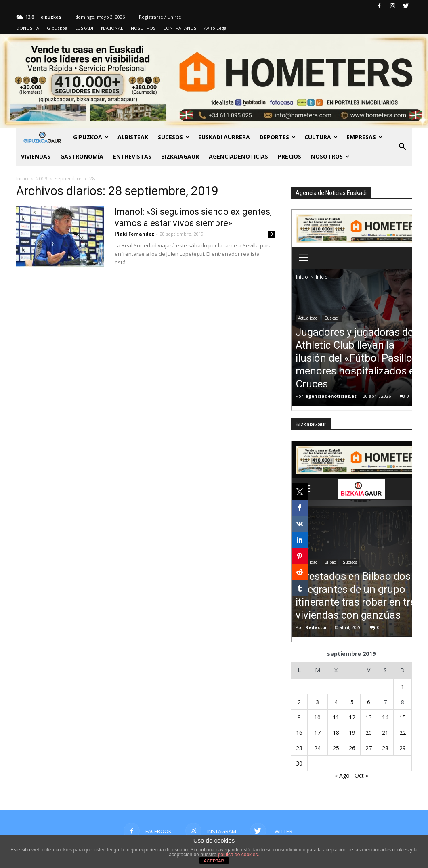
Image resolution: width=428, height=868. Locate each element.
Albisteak (133, 137)
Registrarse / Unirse (160, 17)
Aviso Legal (216, 28)
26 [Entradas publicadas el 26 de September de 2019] (352, 748)
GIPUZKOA (91, 137)
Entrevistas (132, 156)
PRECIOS (290, 156)
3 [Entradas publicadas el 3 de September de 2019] (317, 702)
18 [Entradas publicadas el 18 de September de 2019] (336, 733)
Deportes (278, 137)
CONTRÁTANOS (180, 28)
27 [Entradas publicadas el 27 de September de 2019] (369, 748)
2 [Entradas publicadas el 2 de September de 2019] (299, 702)
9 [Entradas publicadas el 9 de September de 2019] (299, 717)
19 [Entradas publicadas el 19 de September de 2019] (352, 733)
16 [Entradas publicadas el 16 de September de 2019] (299, 733)
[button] (402, 147)
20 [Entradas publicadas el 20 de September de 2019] (369, 733)
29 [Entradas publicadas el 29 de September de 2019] (403, 748)
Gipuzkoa (57, 28)
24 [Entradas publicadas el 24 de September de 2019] (317, 748)
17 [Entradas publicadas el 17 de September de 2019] (317, 733)
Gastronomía (82, 156)
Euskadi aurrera (224, 137)
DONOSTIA (28, 28)
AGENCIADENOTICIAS (238, 156)
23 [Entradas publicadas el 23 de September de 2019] (299, 748)
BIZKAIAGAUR (180, 156)
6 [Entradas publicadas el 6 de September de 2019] (369, 702)
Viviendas (36, 156)
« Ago (342, 775)
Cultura (321, 137)
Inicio (22, 179)
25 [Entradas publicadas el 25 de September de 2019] (336, 748)
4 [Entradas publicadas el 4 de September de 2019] (336, 702)
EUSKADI (84, 28)
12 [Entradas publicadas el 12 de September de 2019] (352, 717)
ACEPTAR (214, 861)
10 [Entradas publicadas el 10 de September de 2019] (317, 717)
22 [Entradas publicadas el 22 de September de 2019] (403, 733)
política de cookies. (239, 855)
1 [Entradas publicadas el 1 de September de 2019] (403, 687)
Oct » (361, 775)
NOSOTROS (143, 28)
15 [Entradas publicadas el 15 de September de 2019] (403, 717)
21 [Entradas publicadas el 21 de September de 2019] (385, 733)
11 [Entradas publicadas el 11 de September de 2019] (336, 717)
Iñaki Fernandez (134, 234)
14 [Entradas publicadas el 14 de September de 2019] (385, 717)
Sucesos (174, 137)
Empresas (364, 137)
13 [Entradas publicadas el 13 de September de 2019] (369, 717)
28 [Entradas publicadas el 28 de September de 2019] (385, 748)
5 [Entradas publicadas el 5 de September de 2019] (352, 702)
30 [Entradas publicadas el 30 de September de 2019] (299, 763)
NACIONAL (112, 28)
